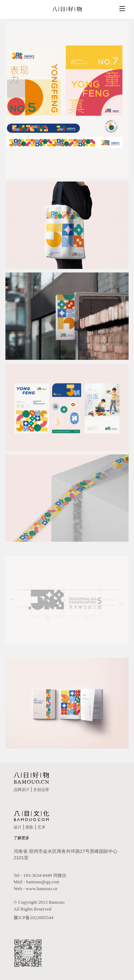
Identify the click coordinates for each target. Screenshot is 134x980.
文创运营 (41, 790)
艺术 (41, 827)
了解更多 (21, 838)
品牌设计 (21, 790)
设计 (18, 827)
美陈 (29, 827)
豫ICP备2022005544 (33, 918)
